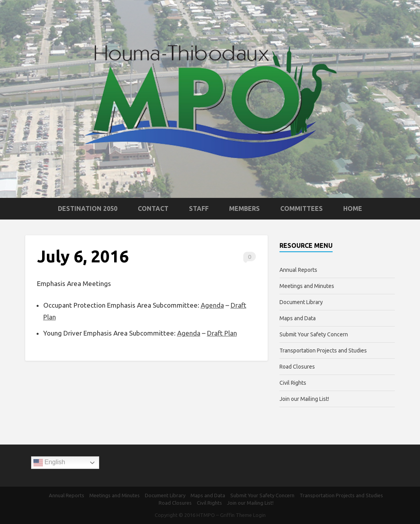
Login (259, 515)
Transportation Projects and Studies (323, 351)
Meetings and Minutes (307, 286)
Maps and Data (298, 318)
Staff (199, 208)
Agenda (212, 305)
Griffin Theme (236, 515)
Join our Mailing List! (304, 399)
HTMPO (206, 515)
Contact (153, 208)
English (49, 463)
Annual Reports (298, 270)
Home (353, 208)
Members (244, 208)
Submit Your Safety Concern (314, 334)
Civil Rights (293, 383)
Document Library (301, 302)
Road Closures (297, 367)
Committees (302, 208)
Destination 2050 (88, 208)
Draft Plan (222, 333)
